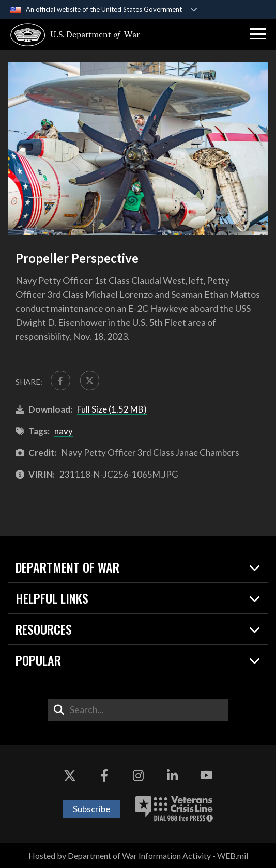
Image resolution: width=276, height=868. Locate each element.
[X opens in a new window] (70, 776)
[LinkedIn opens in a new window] (172, 776)
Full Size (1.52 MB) (112, 409)
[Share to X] (90, 381)
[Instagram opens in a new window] (138, 776)
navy (64, 431)
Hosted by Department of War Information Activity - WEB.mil (138, 855)
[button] (258, 34)
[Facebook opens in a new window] (104, 776)
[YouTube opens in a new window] (206, 776)
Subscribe (91, 809)
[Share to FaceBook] (60, 381)
